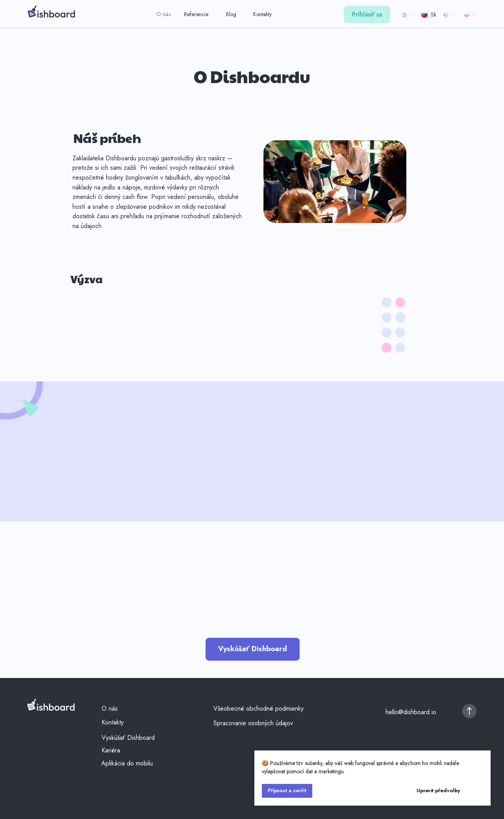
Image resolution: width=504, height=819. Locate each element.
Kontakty (262, 14)
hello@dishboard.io (411, 712)
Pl (474, 14)
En (412, 15)
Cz (454, 14)
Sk (434, 15)
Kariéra (111, 750)
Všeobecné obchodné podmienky (258, 708)
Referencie (196, 14)
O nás (164, 14)
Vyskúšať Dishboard (128, 738)
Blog (231, 14)
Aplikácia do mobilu (127, 763)
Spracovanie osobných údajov (253, 723)
